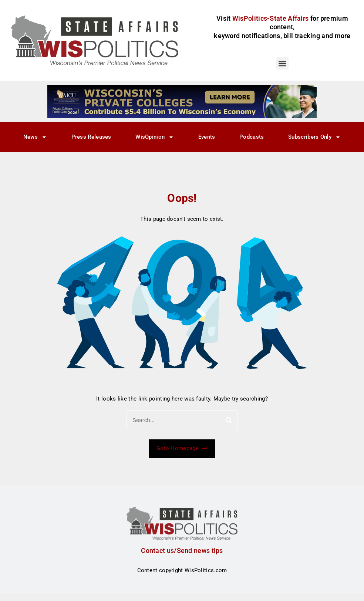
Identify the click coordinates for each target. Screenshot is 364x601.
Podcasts (252, 137)
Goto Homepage (182, 448)
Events (207, 137)
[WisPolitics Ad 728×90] (182, 101)
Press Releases (91, 137)
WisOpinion (155, 137)
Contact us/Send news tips (182, 551)
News (35, 137)
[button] (282, 63)
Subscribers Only (314, 137)
